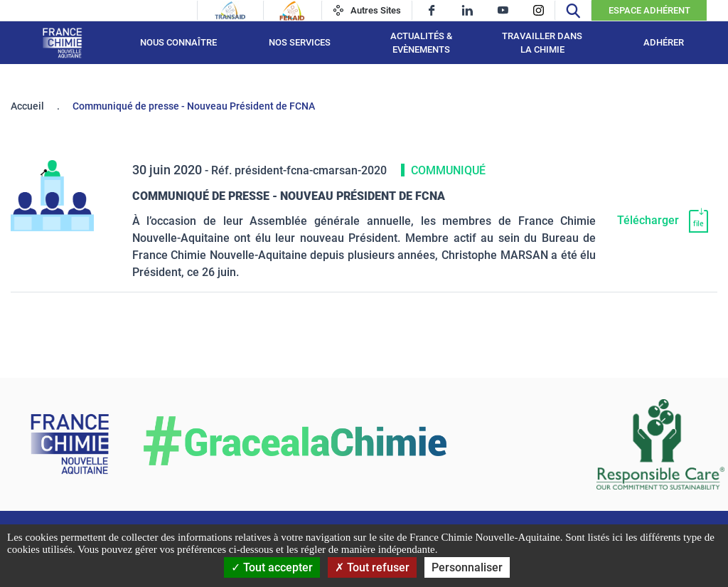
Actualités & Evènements (421, 43)
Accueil (27, 106)
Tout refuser (372, 567)
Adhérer (664, 42)
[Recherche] (573, 10)
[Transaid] (230, 11)
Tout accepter (272, 567)
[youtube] (503, 10)
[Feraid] (292, 11)
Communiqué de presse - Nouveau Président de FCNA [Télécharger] (289, 196)
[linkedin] (467, 10)
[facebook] (432, 10)
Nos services (300, 42)
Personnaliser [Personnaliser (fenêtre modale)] (467, 567)
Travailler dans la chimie (542, 43)
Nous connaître (178, 42)
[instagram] (539, 10)
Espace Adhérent (649, 10)
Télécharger (648, 220)
